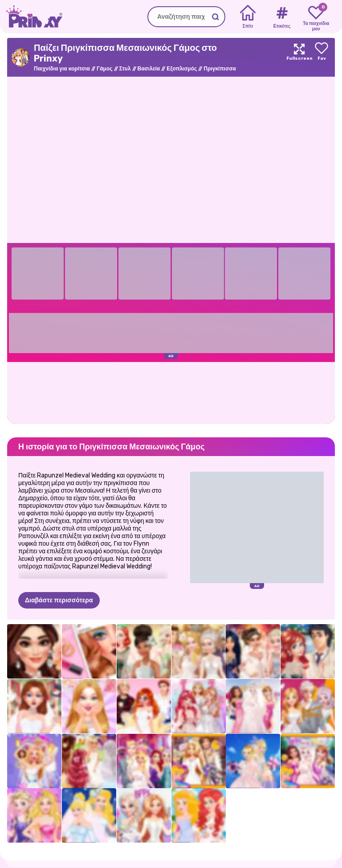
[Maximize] (299, 57)
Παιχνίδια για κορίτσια (62, 69)
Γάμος (105, 69)
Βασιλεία (149, 69)
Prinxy (31, 835)
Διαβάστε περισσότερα (59, 556)
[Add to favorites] (322, 57)
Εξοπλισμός (182, 69)
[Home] (248, 17)
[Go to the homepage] (31, 17)
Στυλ (125, 69)
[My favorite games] (316, 17)
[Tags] (282, 17)
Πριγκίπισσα (220, 69)
